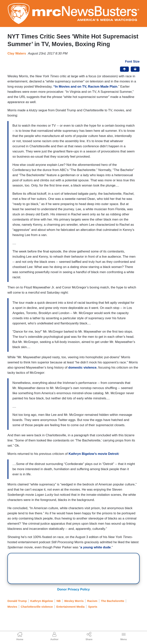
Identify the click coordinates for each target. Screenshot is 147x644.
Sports (93, 607)
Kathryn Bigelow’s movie (88, 454)
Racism (92, 601)
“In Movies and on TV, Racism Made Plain (85, 87)
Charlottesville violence (37, 607)
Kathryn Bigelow (42, 601)
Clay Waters (17, 53)
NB (59, 601)
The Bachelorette (113, 601)
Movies (12, 607)
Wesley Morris (74, 601)
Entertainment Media (70, 607)
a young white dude (96, 547)
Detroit (113, 454)
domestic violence (82, 368)
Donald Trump (17, 601)
